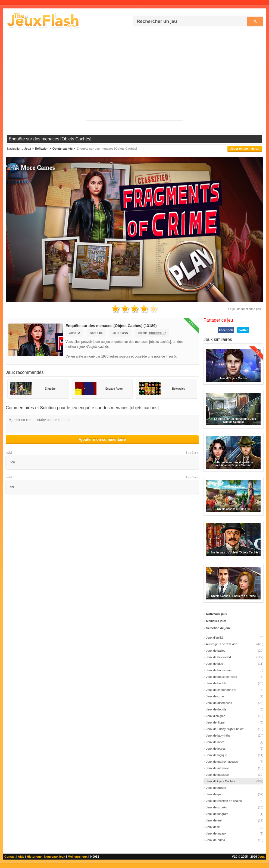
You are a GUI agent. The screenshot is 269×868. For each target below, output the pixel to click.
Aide (21, 857)
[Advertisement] (134, 80)
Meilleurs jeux (78, 857)
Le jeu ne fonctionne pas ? (246, 309)
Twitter (243, 330)
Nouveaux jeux (55, 857)
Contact (10, 857)
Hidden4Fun (158, 333)
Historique (34, 857)
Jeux (261, 857)
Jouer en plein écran (245, 149)
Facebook (226, 330)
